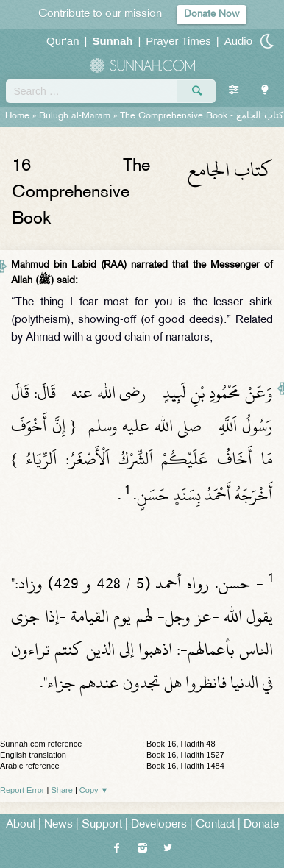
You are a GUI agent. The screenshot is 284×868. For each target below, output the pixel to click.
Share (62, 790)
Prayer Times (178, 41)
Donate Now (212, 14)
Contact (215, 825)
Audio (238, 41)
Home (17, 116)
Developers (159, 825)
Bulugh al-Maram (75, 116)
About (21, 825)
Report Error (22, 790)
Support (102, 825)
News (58, 825)
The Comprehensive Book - (202, 116)
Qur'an (63, 41)
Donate (261, 825)
